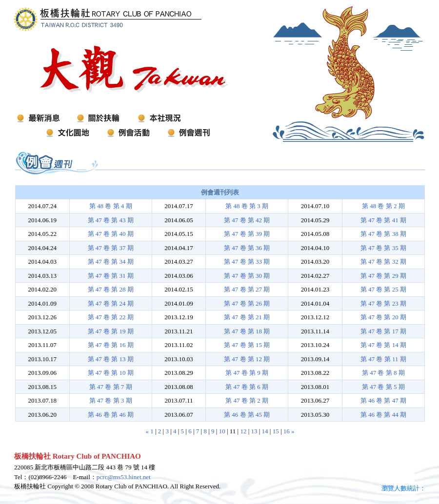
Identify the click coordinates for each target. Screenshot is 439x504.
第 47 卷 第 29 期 (383, 276)
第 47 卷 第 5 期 (383, 387)
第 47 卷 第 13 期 (111, 359)
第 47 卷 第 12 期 (247, 359)
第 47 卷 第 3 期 (111, 400)
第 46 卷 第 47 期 (383, 400)
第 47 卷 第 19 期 (111, 331)
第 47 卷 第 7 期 (111, 387)
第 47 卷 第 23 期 (383, 303)
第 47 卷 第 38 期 (383, 234)
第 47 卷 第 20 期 (383, 317)
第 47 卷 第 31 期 (111, 276)
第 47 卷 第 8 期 (383, 373)
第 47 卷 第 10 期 (111, 373)
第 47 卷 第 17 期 (383, 331)
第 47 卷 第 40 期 (111, 234)
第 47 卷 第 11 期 (383, 359)
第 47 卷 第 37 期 (111, 248)
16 (287, 431)
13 (254, 431)
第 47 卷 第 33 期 (247, 262)
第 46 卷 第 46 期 (111, 415)
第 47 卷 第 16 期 (111, 345)
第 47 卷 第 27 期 (247, 289)
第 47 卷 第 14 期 (383, 345)
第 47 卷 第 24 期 (111, 303)
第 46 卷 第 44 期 (383, 415)
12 (243, 431)
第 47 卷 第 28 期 (111, 289)
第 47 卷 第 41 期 (383, 220)
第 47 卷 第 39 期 (247, 234)
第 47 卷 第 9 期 (247, 373)
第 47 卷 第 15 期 (247, 345)
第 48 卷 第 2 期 (383, 206)
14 (265, 431)
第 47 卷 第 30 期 (247, 276)
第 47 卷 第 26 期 (247, 303)
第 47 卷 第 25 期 (383, 289)
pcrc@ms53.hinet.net (124, 477)
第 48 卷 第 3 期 (247, 206)
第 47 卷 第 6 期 (247, 387)
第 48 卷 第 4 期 (111, 206)
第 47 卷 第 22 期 (111, 317)
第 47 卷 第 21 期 (247, 317)
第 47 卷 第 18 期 (247, 331)
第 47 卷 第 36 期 (247, 248)
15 (276, 431)
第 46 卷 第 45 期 (247, 415)
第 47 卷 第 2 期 (247, 400)
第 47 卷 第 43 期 (111, 220)
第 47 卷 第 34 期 (111, 262)
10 (222, 431)
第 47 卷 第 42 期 (247, 220)
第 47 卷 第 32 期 (383, 262)
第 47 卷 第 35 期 (383, 248)
